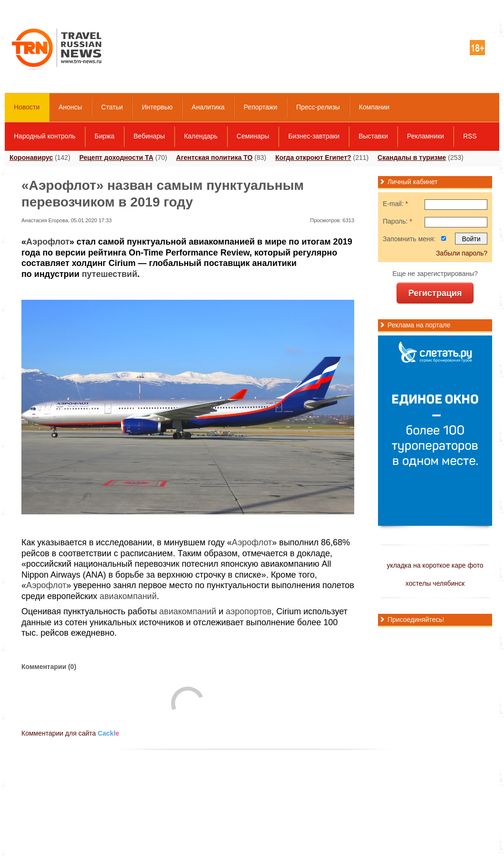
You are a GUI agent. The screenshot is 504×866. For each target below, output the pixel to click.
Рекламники (426, 136)
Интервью (157, 107)
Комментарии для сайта (70, 733)
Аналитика (208, 107)
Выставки (373, 136)
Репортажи (260, 107)
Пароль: (397, 221)
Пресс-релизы (318, 107)
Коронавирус (31, 157)
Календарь (201, 136)
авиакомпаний (128, 596)
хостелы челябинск (435, 583)
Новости (27, 107)
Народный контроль (45, 136)
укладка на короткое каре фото (435, 565)
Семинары (253, 136)
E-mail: (395, 204)
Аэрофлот (48, 242)
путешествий (110, 274)
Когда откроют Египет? (313, 157)
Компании (374, 107)
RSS (470, 136)
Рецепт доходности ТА (116, 157)
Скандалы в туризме (412, 157)
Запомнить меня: (409, 239)
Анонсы (70, 107)
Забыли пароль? (462, 253)
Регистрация (435, 293)
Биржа (105, 136)
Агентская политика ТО (214, 157)
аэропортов (249, 611)
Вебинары (149, 136)
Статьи (112, 107)
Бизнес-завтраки (314, 136)
